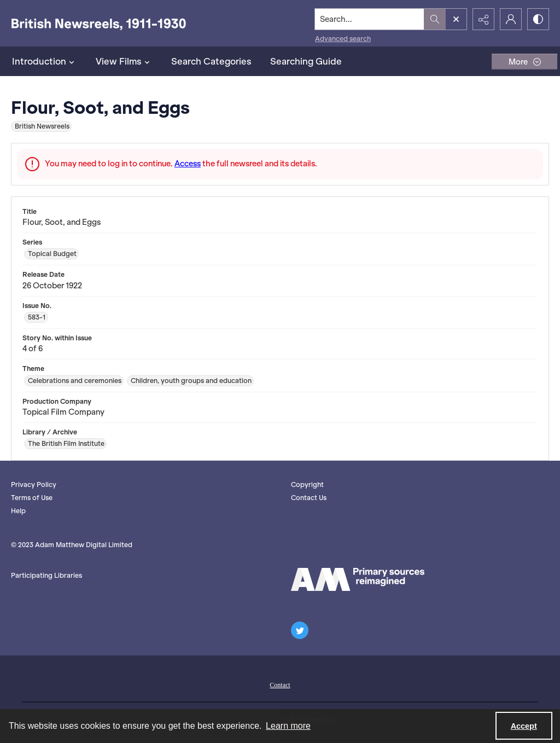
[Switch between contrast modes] (538, 19)
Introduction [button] (45, 61)
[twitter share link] (300, 630)
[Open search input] (456, 19)
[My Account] (511, 19)
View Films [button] (124, 61)
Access (188, 164)
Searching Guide (306, 61)
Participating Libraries (46, 575)
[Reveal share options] (483, 19)
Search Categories (211, 61)
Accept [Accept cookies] (524, 726)
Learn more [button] (288, 726)
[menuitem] (280, 684)
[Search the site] (370, 19)
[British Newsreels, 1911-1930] (98, 24)
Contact (280, 685)
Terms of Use (32, 498)
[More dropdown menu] (524, 62)
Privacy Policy (34, 484)
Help (18, 511)
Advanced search (343, 39)
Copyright (307, 484)
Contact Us (309, 498)
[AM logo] (358, 579)
